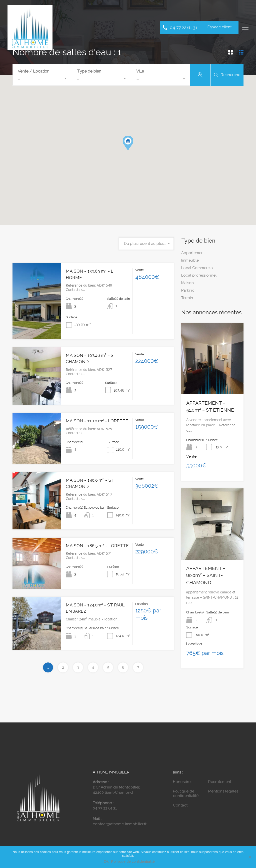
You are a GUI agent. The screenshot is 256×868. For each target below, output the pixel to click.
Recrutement (220, 783)
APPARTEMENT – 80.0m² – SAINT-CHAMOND (206, 577)
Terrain (187, 299)
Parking (188, 291)
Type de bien (89, 71)
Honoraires (183, 783)
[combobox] (42, 79)
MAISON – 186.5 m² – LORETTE (97, 547)
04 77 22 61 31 (183, 27)
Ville (140, 71)
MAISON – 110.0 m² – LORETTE (97, 422)
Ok (106, 861)
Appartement (193, 254)
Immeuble (190, 261)
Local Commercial (197, 269)
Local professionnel (199, 276)
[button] (128, 144)
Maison (187, 284)
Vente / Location (34, 71)
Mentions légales (223, 792)
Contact (180, 806)
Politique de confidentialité (186, 795)
